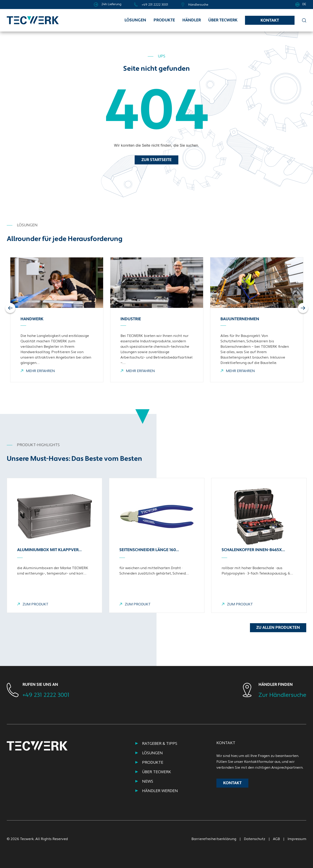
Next (303, 308)
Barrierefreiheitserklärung (214, 839)
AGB (276, 839)
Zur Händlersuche (282, 695)
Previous (11, 308)
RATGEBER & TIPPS (160, 744)
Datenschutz (255, 839)
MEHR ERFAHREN (38, 371)
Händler (192, 20)
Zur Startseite (156, 160)
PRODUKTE (153, 763)
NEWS (148, 782)
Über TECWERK (223, 20)
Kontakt (270, 21)
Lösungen (135, 20)
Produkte (164, 20)
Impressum (297, 839)
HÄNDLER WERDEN (160, 791)
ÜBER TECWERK (157, 772)
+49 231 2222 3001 (46, 695)
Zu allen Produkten (278, 628)
